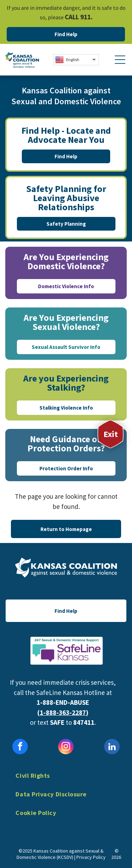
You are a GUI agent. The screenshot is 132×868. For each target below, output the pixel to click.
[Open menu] (120, 60)
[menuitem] (66, 781)
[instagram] (66, 747)
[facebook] (20, 747)
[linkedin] (112, 747)
